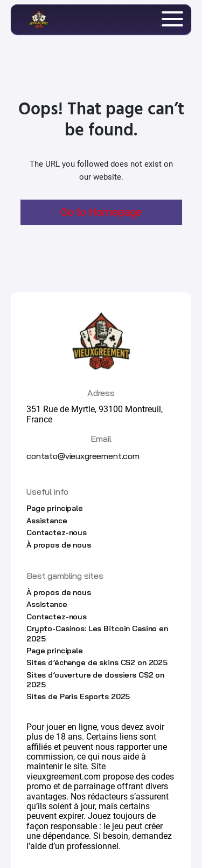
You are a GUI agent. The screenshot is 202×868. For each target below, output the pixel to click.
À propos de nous (59, 545)
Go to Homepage (101, 212)
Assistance (47, 521)
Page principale (55, 508)
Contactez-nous (57, 532)
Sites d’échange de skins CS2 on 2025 (97, 662)
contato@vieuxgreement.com (83, 456)
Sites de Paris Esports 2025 (78, 696)
